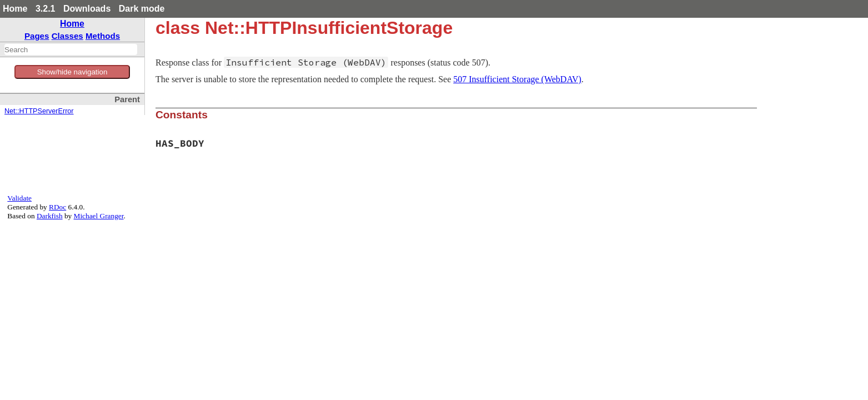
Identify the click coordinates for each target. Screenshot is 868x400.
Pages (37, 36)
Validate (19, 198)
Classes (67, 36)
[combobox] (71, 49)
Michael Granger (99, 216)
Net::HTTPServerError (39, 111)
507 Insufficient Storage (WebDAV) (517, 79)
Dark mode (142, 9)
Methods (103, 36)
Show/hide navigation (72, 72)
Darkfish (50, 216)
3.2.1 (46, 9)
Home (15, 9)
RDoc (57, 207)
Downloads (87, 9)
